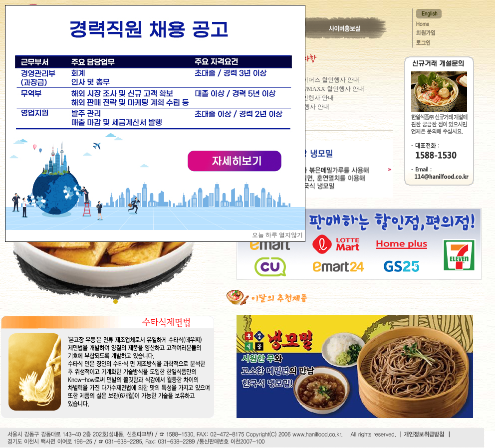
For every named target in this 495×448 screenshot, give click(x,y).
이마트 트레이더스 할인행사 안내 (315, 80)
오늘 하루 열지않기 (277, 235)
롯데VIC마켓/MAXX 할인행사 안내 (318, 89)
